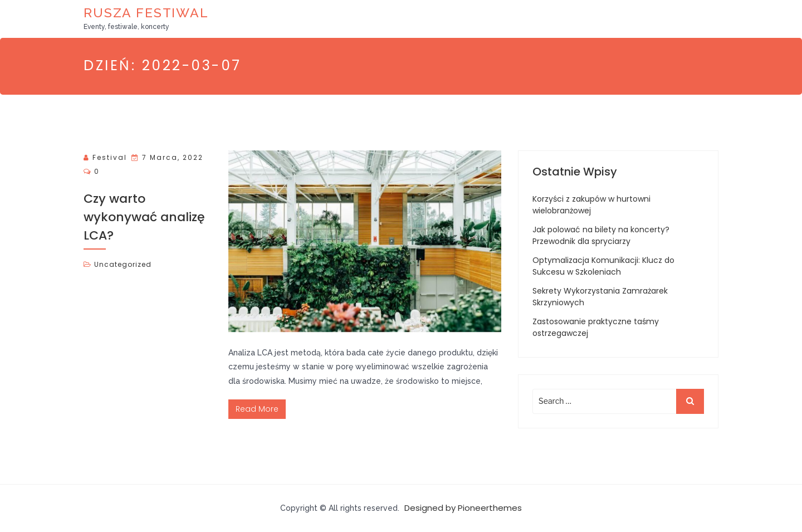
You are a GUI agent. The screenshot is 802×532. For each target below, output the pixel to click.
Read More (257, 409)
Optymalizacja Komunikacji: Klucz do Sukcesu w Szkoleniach (603, 266)
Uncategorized (123, 264)
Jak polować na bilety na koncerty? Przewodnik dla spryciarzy (601, 235)
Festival (110, 157)
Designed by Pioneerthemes (463, 508)
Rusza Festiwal (146, 13)
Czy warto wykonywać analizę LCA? (144, 217)
